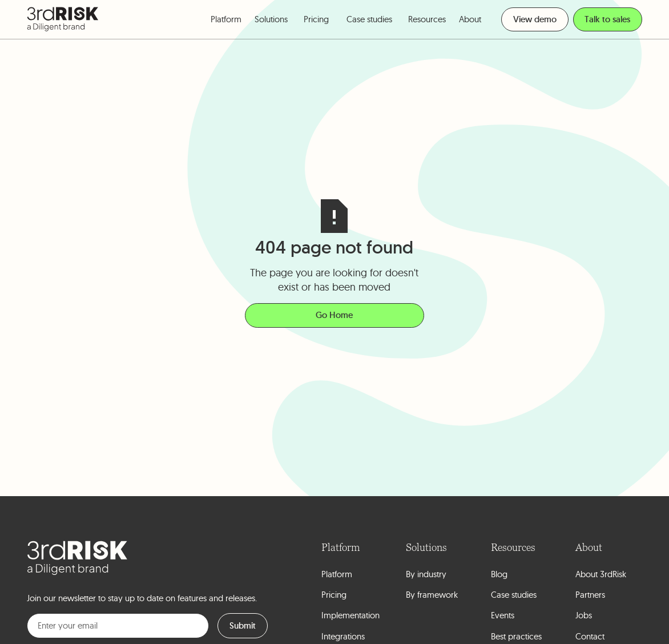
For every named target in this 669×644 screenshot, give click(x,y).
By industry (426, 574)
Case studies (369, 19)
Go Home (334, 315)
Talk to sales (607, 19)
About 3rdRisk (601, 574)
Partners (590, 595)
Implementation (350, 615)
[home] (63, 19)
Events (503, 615)
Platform (337, 574)
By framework (432, 595)
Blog (499, 574)
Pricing (316, 19)
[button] (226, 19)
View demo (535, 19)
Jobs (584, 615)
